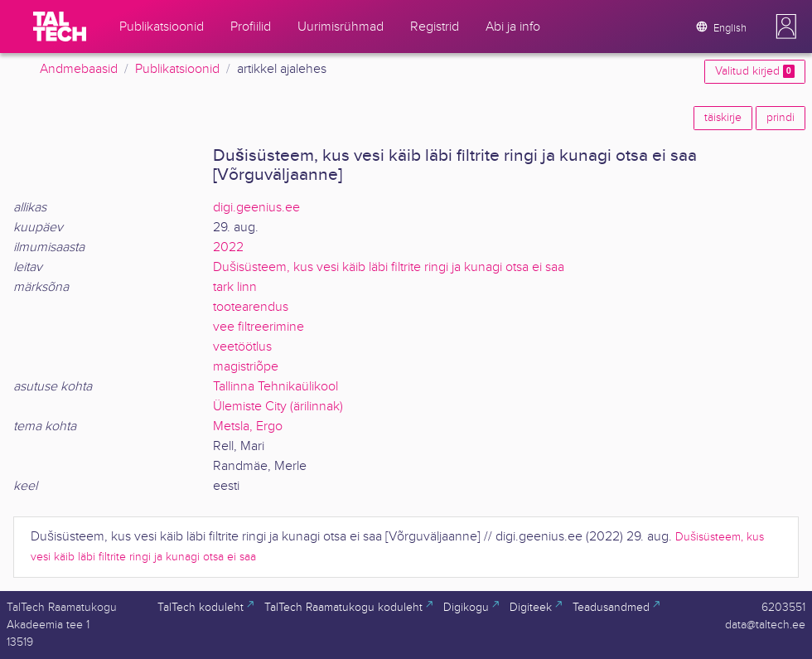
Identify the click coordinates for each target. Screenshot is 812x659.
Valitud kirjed (755, 71)
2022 (228, 247)
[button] (786, 27)
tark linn (235, 287)
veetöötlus (242, 347)
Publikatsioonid (177, 69)
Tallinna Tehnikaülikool (275, 387)
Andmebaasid (79, 69)
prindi (781, 118)
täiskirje (723, 118)
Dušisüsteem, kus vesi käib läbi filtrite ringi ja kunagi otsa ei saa (389, 267)
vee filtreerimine (259, 327)
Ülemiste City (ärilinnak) (278, 407)
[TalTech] (60, 27)
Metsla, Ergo (248, 426)
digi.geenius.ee (256, 208)
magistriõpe (246, 367)
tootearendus (251, 307)
